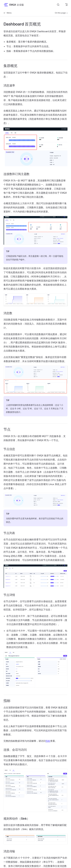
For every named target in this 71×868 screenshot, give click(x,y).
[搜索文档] (58, 5)
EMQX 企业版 (14, 5)
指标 (48, 741)
